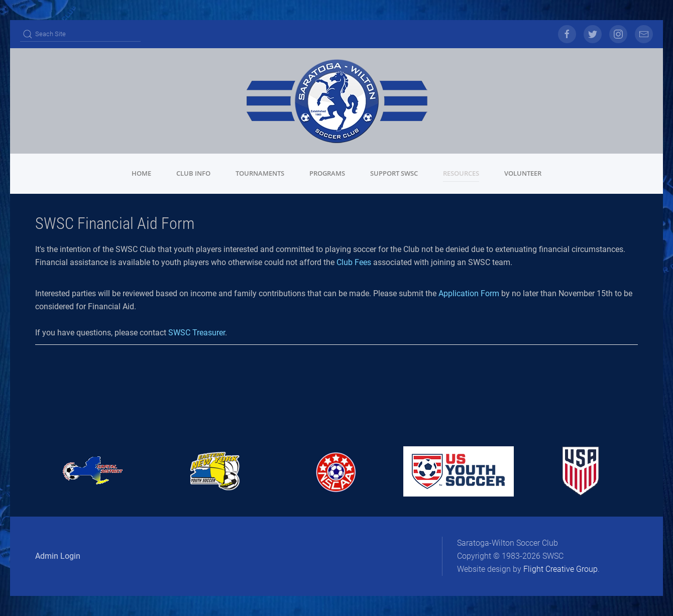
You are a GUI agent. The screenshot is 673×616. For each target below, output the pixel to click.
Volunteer (523, 173)
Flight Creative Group (560, 569)
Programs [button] (327, 173)
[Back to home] (336, 101)
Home (141, 173)
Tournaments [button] (260, 173)
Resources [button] (461, 173)
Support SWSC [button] (394, 173)
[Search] (80, 34)
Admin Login (58, 556)
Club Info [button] (193, 173)
